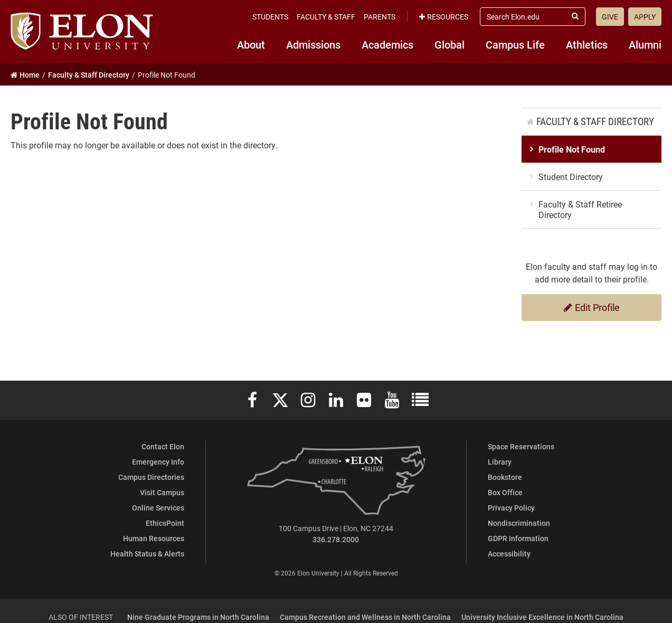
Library (500, 462)
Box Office (505, 492)
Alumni (645, 44)
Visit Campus (162, 492)
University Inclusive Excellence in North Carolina (542, 617)
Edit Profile (592, 307)
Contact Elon (163, 446)
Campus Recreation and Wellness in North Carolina (365, 617)
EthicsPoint (165, 523)
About (251, 44)
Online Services (158, 508)
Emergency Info (158, 462)
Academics (387, 44)
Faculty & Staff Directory (595, 121)
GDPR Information (518, 538)
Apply (645, 17)
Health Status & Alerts (147, 554)
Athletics (587, 44)
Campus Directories (151, 477)
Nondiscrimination (519, 523)
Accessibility (509, 554)
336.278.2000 (336, 539)
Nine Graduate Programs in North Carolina (198, 617)
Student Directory (571, 177)
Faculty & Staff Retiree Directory (580, 209)
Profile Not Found (572, 149)
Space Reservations (521, 446)
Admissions (313, 44)
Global (449, 44)
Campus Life (515, 44)
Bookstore (505, 477)
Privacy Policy (511, 508)
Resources (444, 17)
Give (610, 17)
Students (270, 17)
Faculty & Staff (326, 17)
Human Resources (154, 538)
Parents (380, 17)
